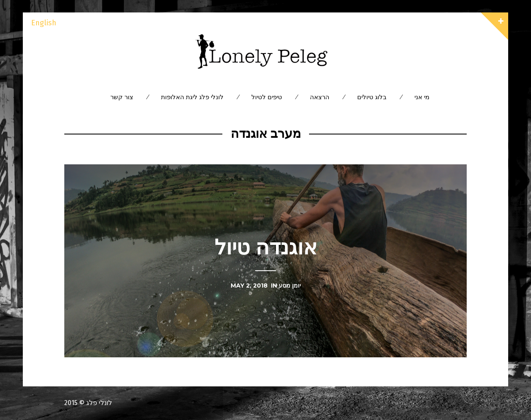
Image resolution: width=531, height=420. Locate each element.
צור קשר (122, 97)
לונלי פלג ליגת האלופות (192, 97)
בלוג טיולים (372, 97)
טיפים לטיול (267, 97)
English (44, 23)
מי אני (422, 97)
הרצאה (320, 97)
